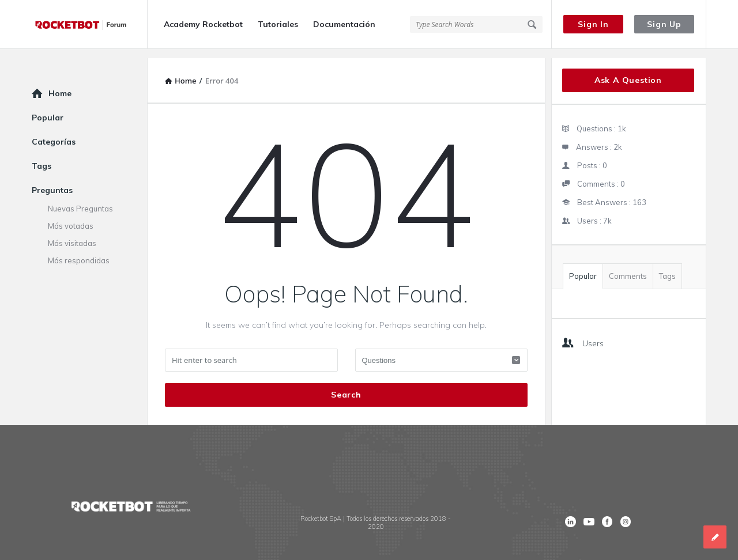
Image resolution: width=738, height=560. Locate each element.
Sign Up (664, 24)
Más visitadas (72, 234)
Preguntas (52, 181)
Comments (628, 267)
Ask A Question (628, 71)
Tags (667, 267)
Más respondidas (79, 251)
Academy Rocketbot (203, 24)
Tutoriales (278, 24)
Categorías (54, 133)
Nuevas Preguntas (80, 199)
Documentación (344, 24)
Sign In (593, 24)
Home (60, 84)
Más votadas (71, 217)
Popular (583, 267)
